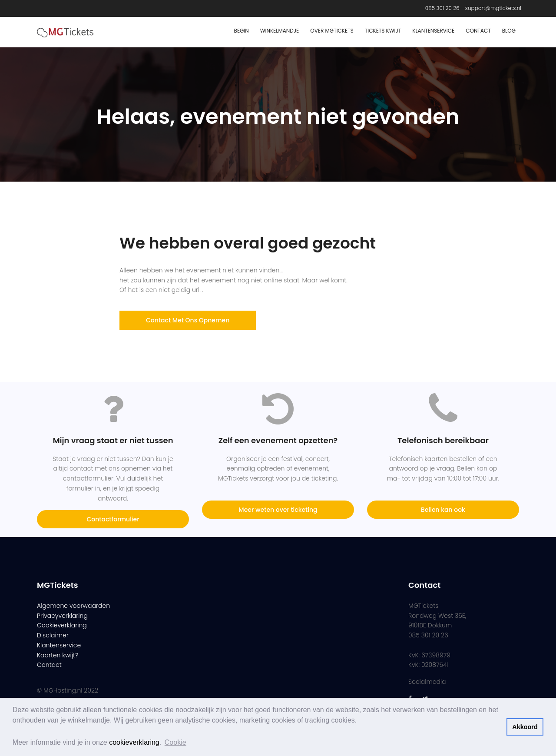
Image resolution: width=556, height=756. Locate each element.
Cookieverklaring (62, 625)
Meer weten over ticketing (278, 510)
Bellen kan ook (443, 510)
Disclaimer (53, 635)
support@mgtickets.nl (493, 8)
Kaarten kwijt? (58, 655)
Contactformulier (113, 519)
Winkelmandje (280, 31)
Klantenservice (433, 31)
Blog (509, 31)
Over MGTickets (332, 31)
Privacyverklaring (62, 616)
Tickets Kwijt (383, 31)
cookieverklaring (134, 742)
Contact (478, 31)
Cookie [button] (175, 742)
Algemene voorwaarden (73, 606)
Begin (242, 31)
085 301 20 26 (442, 8)
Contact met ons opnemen (188, 320)
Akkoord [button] (525, 727)
